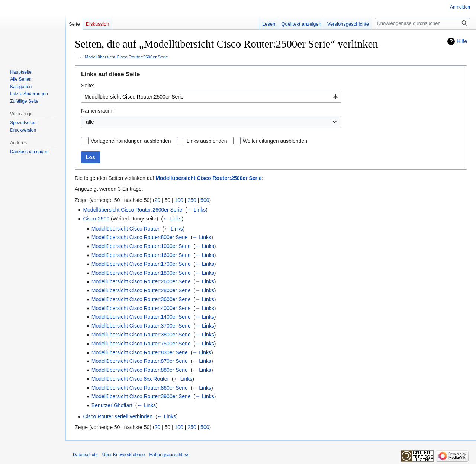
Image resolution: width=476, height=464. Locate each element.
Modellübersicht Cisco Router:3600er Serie (141, 299)
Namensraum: (97, 111)
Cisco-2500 (96, 219)
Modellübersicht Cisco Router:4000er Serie (141, 308)
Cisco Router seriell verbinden (118, 416)
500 (205, 200)
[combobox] (211, 97)
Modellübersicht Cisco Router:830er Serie (140, 352)
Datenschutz (85, 455)
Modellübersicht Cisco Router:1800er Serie (141, 273)
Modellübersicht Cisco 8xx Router (130, 379)
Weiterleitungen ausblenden (275, 141)
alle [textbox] (90, 122)
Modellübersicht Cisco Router (126, 229)
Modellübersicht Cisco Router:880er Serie (140, 370)
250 (192, 200)
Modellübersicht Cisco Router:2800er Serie (141, 290)
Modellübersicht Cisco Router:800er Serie (140, 237)
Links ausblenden (207, 141)
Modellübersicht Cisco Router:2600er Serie (133, 210)
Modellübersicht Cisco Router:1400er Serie (141, 317)
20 (158, 200)
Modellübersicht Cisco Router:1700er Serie (141, 264)
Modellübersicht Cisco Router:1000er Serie (141, 246)
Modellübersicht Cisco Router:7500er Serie (141, 344)
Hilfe (462, 41)
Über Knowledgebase (124, 455)
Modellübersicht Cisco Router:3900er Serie (141, 396)
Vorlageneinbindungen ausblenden (131, 141)
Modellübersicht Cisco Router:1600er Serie (141, 255)
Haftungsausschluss (169, 455)
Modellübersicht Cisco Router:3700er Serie (141, 326)
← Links (197, 210)
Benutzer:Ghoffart (112, 405)
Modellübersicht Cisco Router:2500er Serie (126, 57)
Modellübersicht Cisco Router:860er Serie (140, 388)
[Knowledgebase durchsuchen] (422, 23)
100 (179, 200)
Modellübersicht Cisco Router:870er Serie (140, 361)
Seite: (88, 86)
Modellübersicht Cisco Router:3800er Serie (141, 335)
